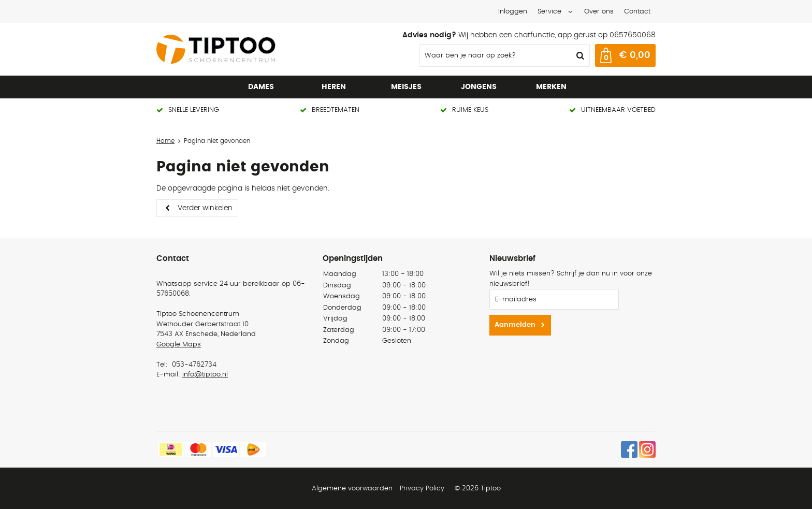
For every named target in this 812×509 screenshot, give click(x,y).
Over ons (599, 12)
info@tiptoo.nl (205, 375)
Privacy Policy (422, 489)
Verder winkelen (205, 208)
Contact (637, 12)
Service (549, 12)
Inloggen (513, 12)
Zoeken (579, 55)
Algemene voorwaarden (352, 489)
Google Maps (179, 345)
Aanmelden (515, 325)
